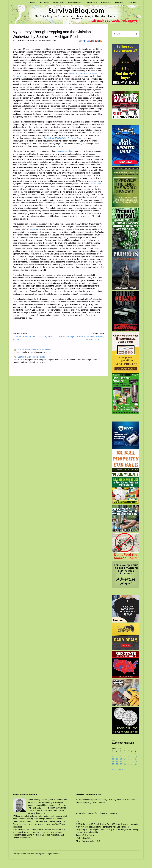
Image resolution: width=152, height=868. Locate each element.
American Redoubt (65, 151)
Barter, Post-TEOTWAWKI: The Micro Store (63, 138)
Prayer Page (96, 184)
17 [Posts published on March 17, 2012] (136, 759)
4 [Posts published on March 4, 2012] (113, 756)
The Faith (33, 229)
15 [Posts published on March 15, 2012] (129, 759)
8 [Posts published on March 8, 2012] (128, 756)
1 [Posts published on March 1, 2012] (128, 754)
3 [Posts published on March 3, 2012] (136, 754)
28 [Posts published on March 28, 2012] (125, 764)
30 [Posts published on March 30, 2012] (132, 764)
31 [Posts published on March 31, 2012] (136, 764)
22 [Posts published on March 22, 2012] (129, 762)
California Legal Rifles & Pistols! (29, 357)
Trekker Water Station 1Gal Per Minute (32, 350)
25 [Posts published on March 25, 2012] (113, 764)
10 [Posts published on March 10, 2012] (136, 756)
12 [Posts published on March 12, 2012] (117, 759)
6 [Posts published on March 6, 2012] (120, 756)
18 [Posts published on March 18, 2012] (113, 762)
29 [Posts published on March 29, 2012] (129, 764)
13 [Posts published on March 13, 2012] (121, 759)
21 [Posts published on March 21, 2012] (125, 762)
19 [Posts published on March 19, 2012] (117, 762)
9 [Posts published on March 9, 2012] (132, 756)
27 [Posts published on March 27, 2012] (121, 764)
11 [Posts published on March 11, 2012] (113, 759)
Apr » (121, 769)
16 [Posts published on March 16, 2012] (132, 759)
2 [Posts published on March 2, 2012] (132, 754)
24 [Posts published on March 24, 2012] (136, 762)
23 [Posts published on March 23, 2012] (132, 762)
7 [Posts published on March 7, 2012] (124, 756)
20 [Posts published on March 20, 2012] (121, 762)
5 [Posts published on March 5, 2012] (116, 756)
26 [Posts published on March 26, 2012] (117, 764)
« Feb (114, 769)
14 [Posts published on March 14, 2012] (125, 759)
